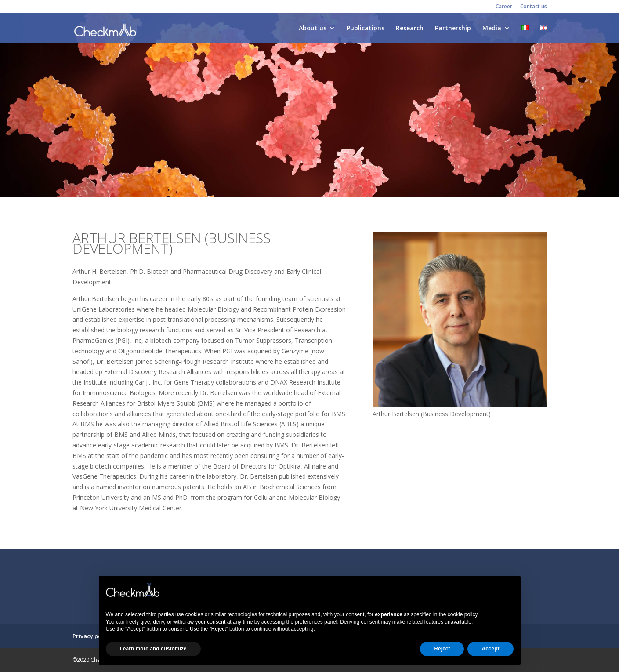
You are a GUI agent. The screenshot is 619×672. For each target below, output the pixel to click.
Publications (366, 29)
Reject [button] (442, 649)
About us (313, 29)
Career (504, 7)
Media (492, 29)
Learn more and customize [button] (153, 649)
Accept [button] (490, 649)
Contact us (534, 7)
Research (410, 29)
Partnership (453, 29)
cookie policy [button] (463, 614)
